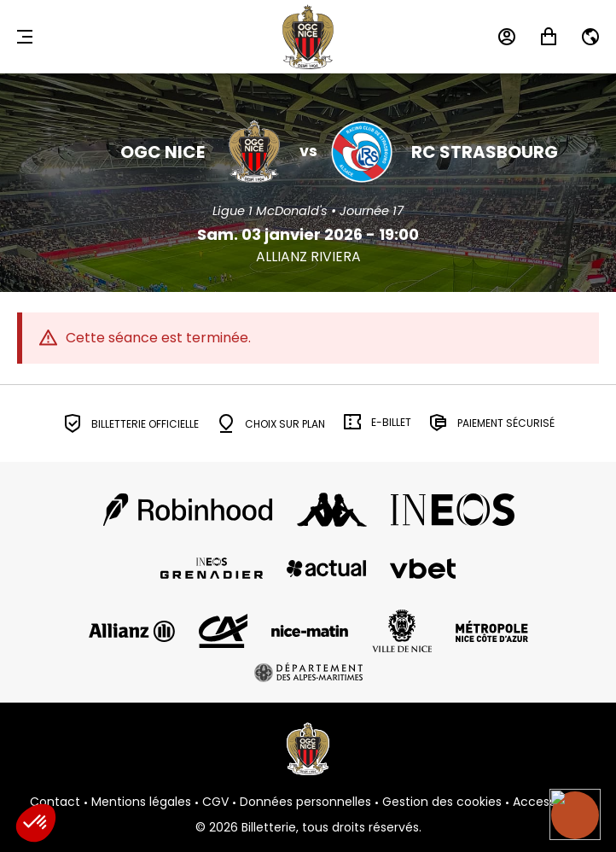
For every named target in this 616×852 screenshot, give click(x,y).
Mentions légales (141, 802)
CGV (215, 802)
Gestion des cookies (442, 802)
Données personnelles (305, 802)
